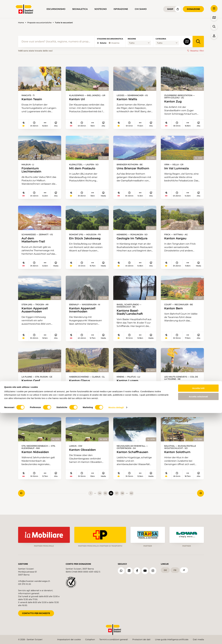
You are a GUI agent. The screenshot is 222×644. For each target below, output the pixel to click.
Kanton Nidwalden (36, 455)
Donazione (193, 9)
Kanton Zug (174, 102)
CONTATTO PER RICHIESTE (36, 612)
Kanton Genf (32, 383)
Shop (170, 9)
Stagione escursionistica (110, 39)
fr (175, 568)
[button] (214, 9)
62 (131, 497)
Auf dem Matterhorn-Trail (34, 241)
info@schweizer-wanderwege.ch (34, 579)
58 (122, 497)
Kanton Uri (78, 99)
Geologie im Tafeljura (133, 240)
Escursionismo (56, 9)
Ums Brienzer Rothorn (134, 169)
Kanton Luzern (128, 383)
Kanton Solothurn (178, 455)
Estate (102, 43)
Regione (132, 39)
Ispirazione (121, 9)
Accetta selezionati (198, 627)
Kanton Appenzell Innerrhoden (83, 312)
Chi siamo (141, 9)
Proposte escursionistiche (39, 23)
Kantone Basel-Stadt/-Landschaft (131, 315)
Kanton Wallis (128, 99)
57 (117, 497)
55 (105, 497)
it (184, 568)
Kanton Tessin (33, 99)
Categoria (161, 39)
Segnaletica (80, 9)
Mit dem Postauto (83, 169)
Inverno (114, 43)
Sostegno (101, 9)
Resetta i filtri (197, 51)
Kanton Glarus (80, 383)
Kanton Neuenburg (180, 386)
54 (100, 497)
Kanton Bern (174, 310)
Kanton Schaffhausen (134, 455)
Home (21, 23)
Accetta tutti (198, 619)
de (165, 568)
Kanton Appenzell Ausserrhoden (36, 312)
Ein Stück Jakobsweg (86, 240)
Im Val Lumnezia (177, 169)
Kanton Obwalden (84, 453)
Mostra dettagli (116, 638)
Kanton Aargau (176, 240)
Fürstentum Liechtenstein (32, 171)
